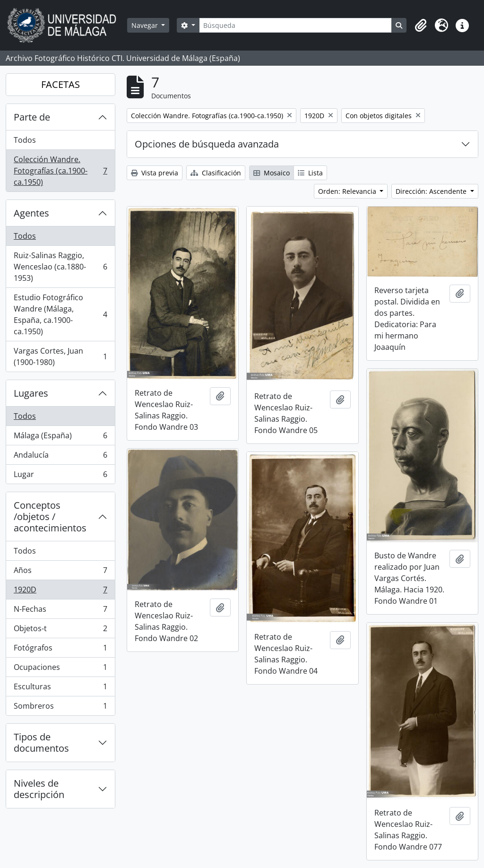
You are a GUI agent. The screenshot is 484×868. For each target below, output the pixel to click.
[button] (421, 26)
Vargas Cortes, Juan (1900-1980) (60, 356)
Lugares (31, 393)
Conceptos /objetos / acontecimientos (50, 516)
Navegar (146, 25)
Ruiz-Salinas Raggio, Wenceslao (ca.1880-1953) (60, 267)
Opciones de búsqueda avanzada (207, 144)
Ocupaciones (60, 669)
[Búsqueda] (295, 25)
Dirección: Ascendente (432, 191)
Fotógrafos (60, 650)
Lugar (60, 476)
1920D (60, 592)
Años (60, 572)
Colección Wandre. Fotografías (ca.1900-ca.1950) (60, 171)
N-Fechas (60, 611)
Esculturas (60, 689)
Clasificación (216, 173)
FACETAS (60, 84)
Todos (25, 140)
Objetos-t (60, 630)
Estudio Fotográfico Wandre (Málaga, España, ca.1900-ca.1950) (60, 314)
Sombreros (60, 708)
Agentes (31, 213)
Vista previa (155, 173)
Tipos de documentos (41, 742)
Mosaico (272, 173)
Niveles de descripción (39, 789)
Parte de (32, 117)
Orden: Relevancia (348, 191)
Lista (310, 173)
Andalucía (60, 457)
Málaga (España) (60, 438)
